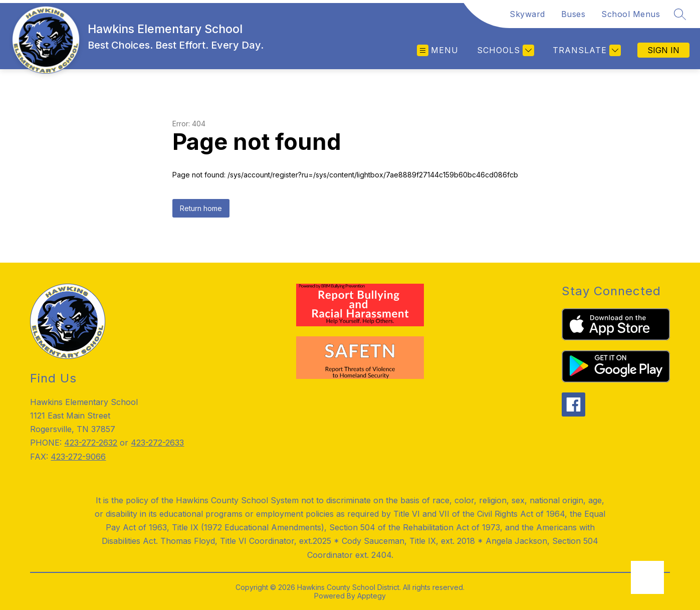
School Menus (631, 14)
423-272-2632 (91, 443)
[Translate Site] (586, 50)
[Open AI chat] (647, 577)
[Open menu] (438, 50)
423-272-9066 (78, 457)
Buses (573, 14)
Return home (201, 208)
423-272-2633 (157, 443)
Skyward (527, 14)
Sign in (663, 50)
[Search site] (680, 14)
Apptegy (372, 596)
